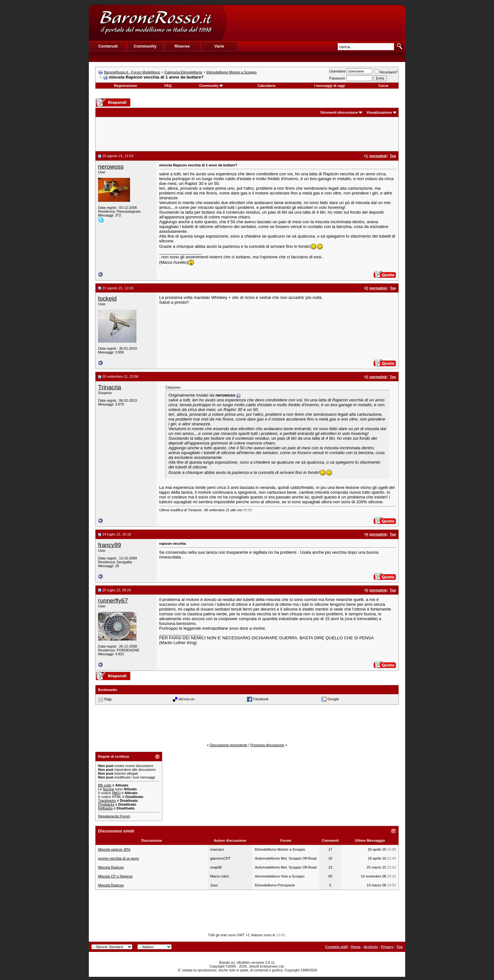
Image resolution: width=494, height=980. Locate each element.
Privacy (387, 947)
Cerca (383, 86)
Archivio (371, 947)
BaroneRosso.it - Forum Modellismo (132, 72)
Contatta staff (336, 947)
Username (338, 71)
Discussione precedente (229, 745)
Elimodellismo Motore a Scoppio (232, 72)
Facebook (261, 699)
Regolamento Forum (114, 816)
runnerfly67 (113, 600)
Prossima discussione (267, 745)
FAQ (168, 86)
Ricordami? (386, 72)
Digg (108, 699)
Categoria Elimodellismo (183, 72)
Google (333, 699)
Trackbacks (107, 801)
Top (400, 947)
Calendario (267, 86)
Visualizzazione (379, 112)
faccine (108, 789)
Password (337, 78)
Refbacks (105, 808)
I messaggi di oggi (329, 86)
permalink (378, 156)
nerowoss (111, 167)
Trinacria (110, 387)
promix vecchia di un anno (119, 858)
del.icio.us (186, 699)
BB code (105, 785)
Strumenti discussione (339, 112)
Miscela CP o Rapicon (115, 876)
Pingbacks (106, 804)
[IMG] (116, 793)
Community (211, 86)
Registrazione (126, 86)
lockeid (107, 298)
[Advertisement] (315, 23)
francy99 (110, 545)
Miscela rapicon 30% (114, 849)
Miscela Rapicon (111, 867)
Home (356, 947)
